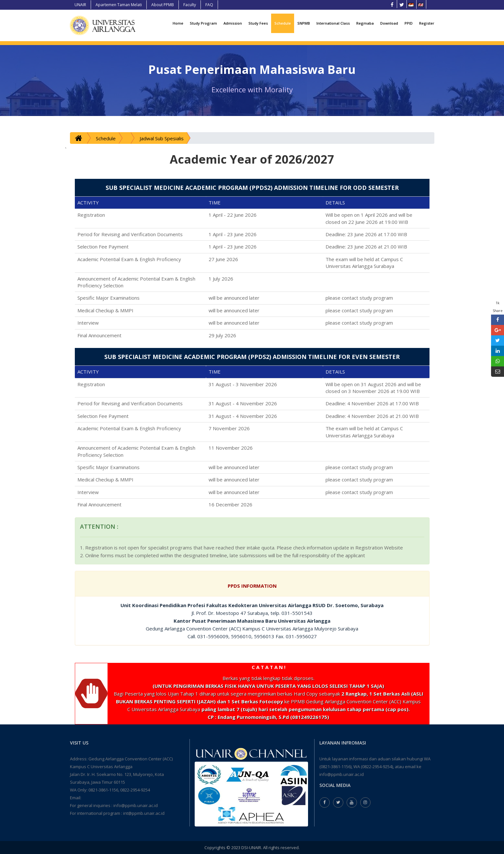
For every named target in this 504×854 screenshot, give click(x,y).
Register (427, 23)
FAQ (209, 5)
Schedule (283, 23)
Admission (233, 23)
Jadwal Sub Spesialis (162, 138)
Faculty (190, 5)
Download (389, 23)
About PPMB (163, 5)
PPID (409, 23)
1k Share (498, 307)
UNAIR (80, 5)
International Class (333, 23)
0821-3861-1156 (103, 790)
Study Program (203, 23)
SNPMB (304, 23)
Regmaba (365, 23)
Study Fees (258, 23)
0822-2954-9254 (135, 790)
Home (178, 23)
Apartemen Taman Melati (119, 5)
